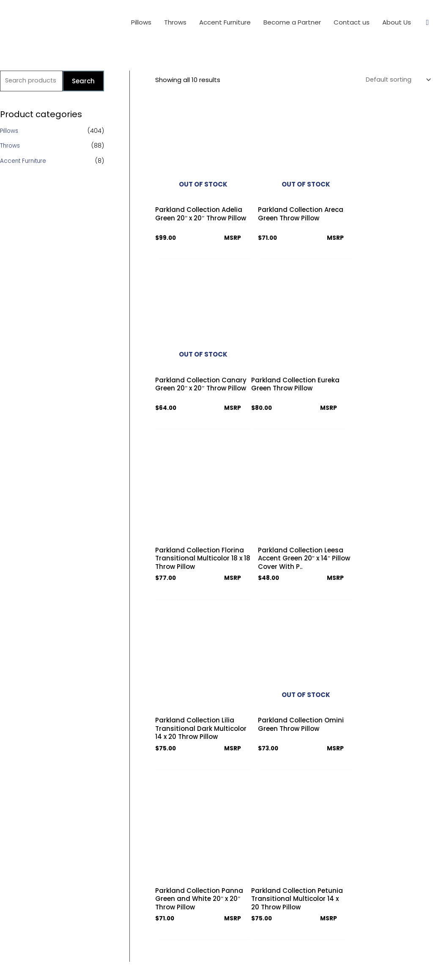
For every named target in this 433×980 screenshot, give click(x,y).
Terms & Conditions (204, 859)
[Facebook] (287, 926)
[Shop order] (396, 80)
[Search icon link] (427, 23)
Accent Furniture (24, 162)
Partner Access (198, 888)
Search (83, 81)
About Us (189, 829)
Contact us (192, 844)
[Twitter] (302, 926)
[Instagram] (317, 926)
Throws (11, 146)
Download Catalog (203, 874)
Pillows (10, 132)
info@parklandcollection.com (322, 905)
